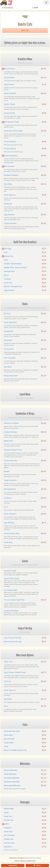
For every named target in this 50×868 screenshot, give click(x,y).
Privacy (39, 858)
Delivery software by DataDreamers (25, 861)
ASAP (36, 8)
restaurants (13, 865)
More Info (25, 30)
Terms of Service (30, 858)
